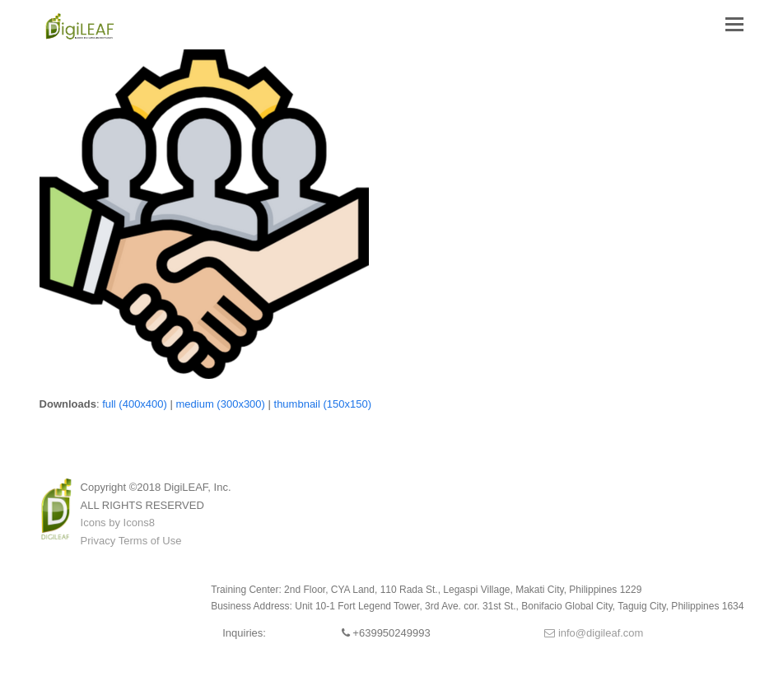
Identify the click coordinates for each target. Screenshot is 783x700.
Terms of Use (150, 541)
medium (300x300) (221, 404)
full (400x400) (135, 404)
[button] (734, 25)
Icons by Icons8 (118, 523)
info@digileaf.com (594, 633)
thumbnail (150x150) (323, 404)
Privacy (98, 541)
